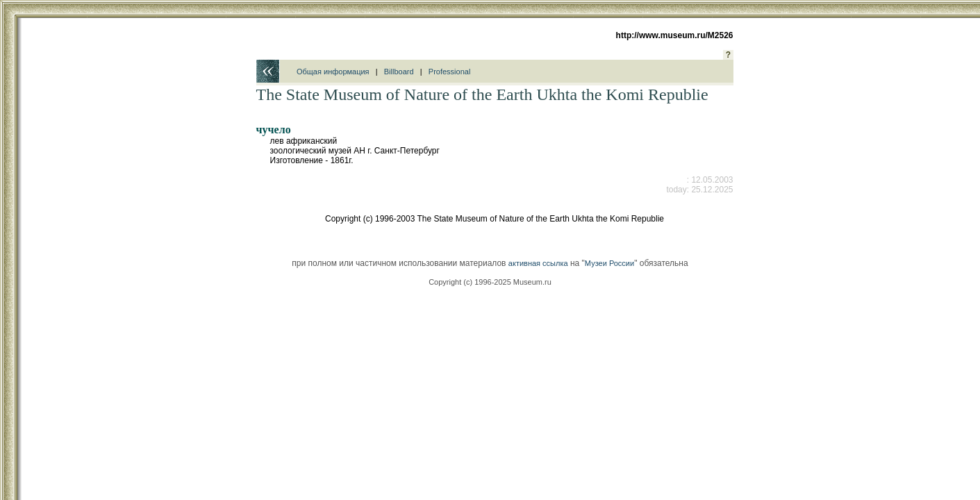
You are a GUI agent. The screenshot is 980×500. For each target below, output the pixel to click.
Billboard (399, 72)
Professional (450, 72)
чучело (274, 130)
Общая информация (333, 72)
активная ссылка (538, 263)
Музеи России (609, 263)
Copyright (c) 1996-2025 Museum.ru (490, 282)
